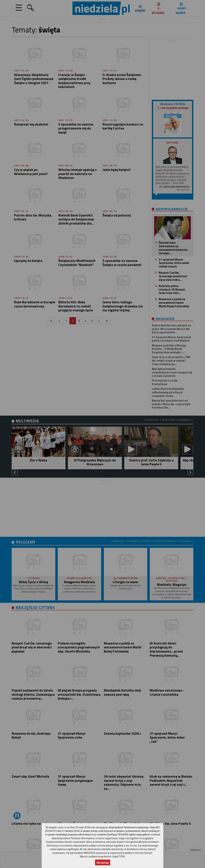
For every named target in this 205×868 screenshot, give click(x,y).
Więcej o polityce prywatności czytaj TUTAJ (102, 856)
